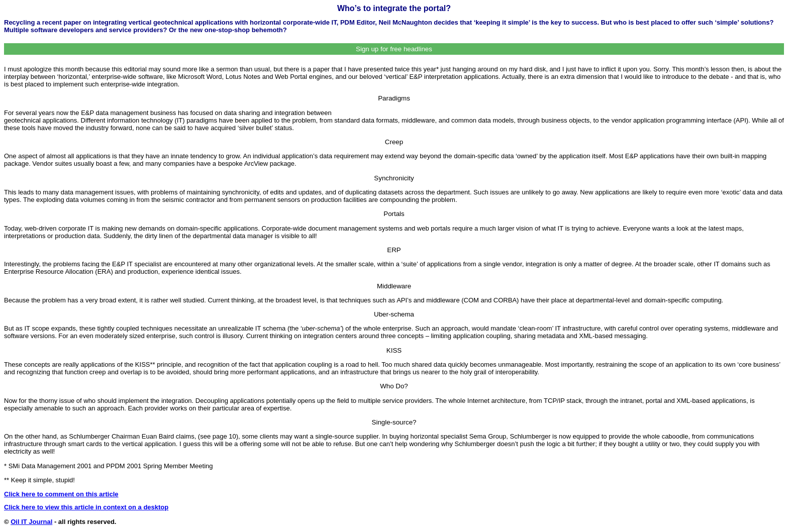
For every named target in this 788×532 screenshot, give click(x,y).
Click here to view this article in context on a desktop (86, 507)
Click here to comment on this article (61, 494)
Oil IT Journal (31, 522)
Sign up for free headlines (394, 49)
